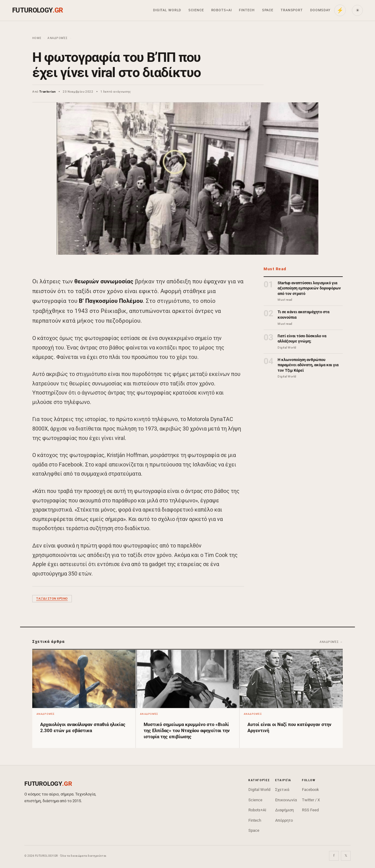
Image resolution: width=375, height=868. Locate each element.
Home (37, 38)
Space (268, 10)
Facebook (310, 790)
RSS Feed (310, 810)
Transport (292, 10)
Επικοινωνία (286, 800)
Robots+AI (222, 10)
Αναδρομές (58, 38)
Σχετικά (282, 790)
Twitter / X (311, 800)
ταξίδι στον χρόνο (52, 599)
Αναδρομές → (331, 642)
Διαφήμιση (284, 810)
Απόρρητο (284, 820)
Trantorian (47, 92)
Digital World (167, 10)
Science (196, 10)
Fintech (247, 10)
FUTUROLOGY (37, 10)
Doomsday (320, 10)
